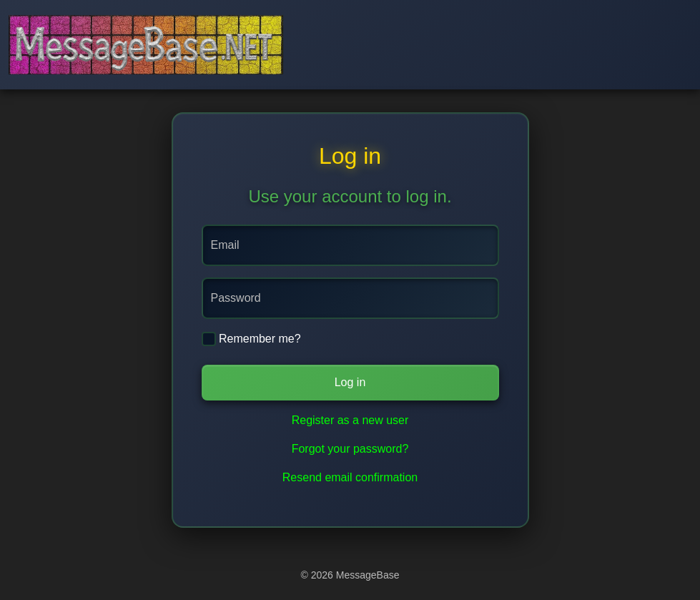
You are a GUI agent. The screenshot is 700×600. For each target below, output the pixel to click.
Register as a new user (350, 420)
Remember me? (251, 339)
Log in (350, 382)
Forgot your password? (350, 449)
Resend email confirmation (350, 477)
